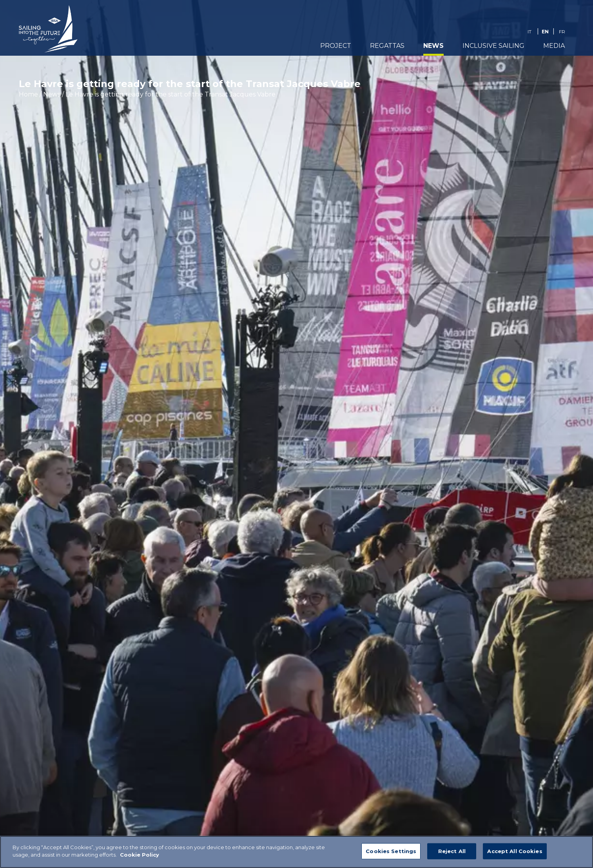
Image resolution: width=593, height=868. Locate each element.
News (433, 46)
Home (28, 94)
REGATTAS (387, 46)
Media (554, 46)
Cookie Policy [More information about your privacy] (140, 859)
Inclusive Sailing (493, 46)
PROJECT (336, 46)
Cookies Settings (391, 855)
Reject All (452, 855)
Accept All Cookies (515, 855)
